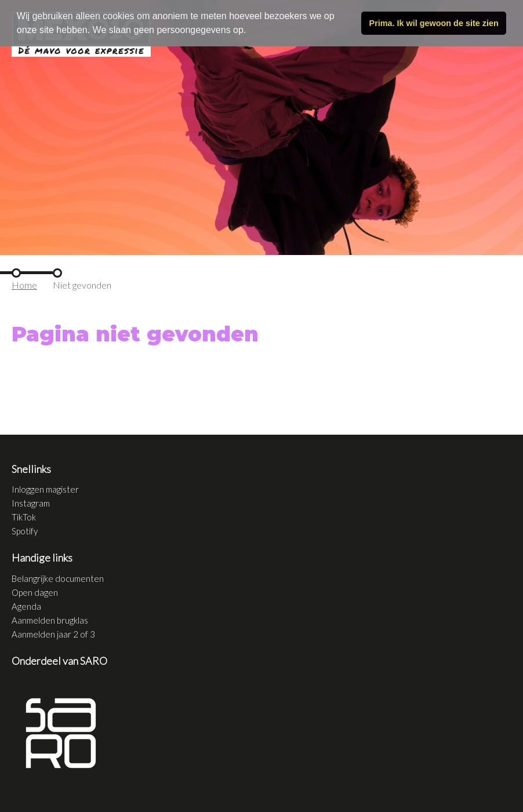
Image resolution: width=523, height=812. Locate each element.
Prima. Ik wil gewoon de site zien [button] (434, 23)
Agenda (26, 606)
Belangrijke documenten (58, 578)
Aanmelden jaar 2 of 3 (53, 634)
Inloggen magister (45, 489)
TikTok (24, 517)
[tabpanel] (261, 128)
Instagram (31, 503)
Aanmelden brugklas (50, 620)
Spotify (25, 531)
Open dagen (35, 592)
